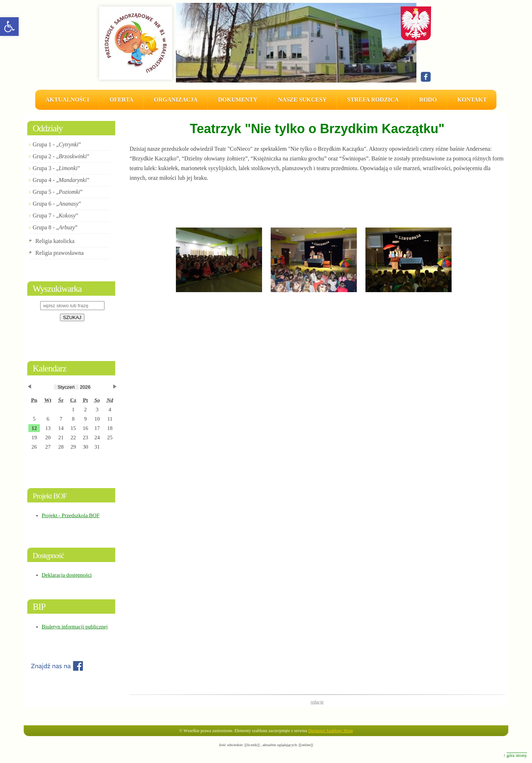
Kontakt (472, 100)
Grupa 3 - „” (56, 168)
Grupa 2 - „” (61, 156)
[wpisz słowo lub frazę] (72, 306)
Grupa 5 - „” (58, 192)
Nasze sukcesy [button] (302, 100)
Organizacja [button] (176, 100)
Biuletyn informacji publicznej (75, 627)
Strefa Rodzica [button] (373, 100)
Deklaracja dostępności (67, 575)
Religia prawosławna (60, 253)
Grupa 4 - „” (61, 180)
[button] (9, 27)
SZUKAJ (72, 317)
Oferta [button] (121, 100)
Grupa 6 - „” (57, 204)
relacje (317, 702)
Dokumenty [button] (238, 100)
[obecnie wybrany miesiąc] (66, 387)
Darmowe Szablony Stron (331, 731)
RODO (428, 100)
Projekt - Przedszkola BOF (71, 515)
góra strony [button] (517, 755)
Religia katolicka (55, 241)
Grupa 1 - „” (57, 144)
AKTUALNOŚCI (67, 100)
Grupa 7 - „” (55, 216)
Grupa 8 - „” (55, 227)
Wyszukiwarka (57, 289)
